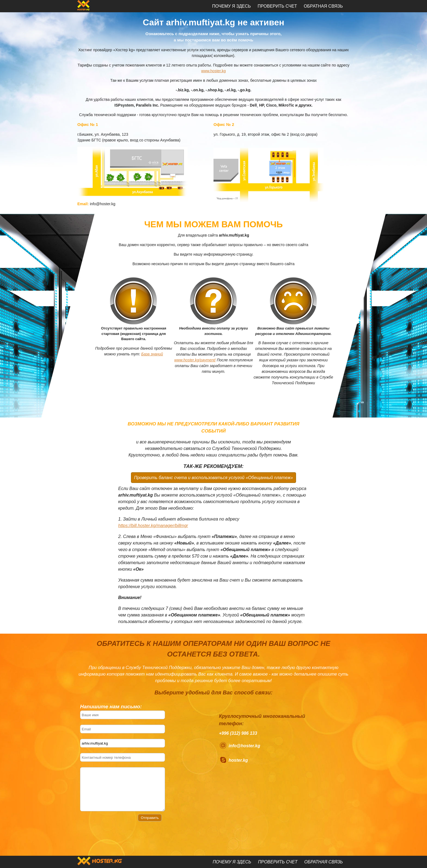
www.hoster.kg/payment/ (195, 360)
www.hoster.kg (213, 71)
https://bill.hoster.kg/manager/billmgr (153, 526)
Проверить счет (277, 6)
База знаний (152, 354)
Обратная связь (323, 6)
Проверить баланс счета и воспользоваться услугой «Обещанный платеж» (213, 478)
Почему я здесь (231, 6)
